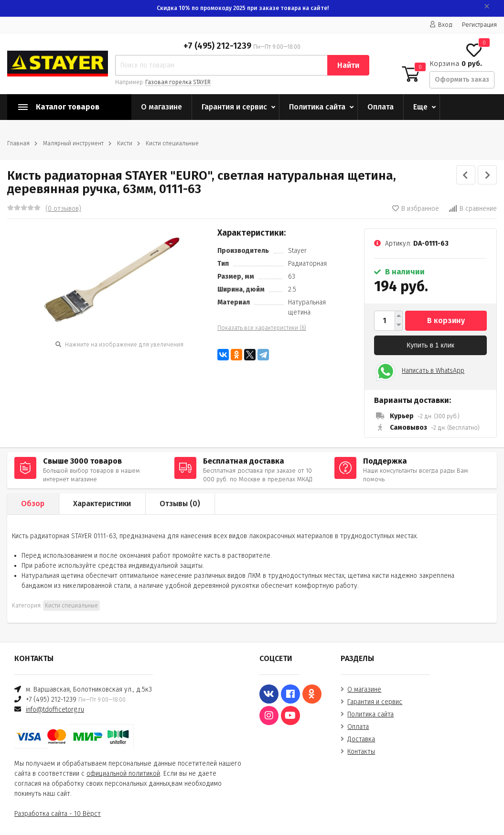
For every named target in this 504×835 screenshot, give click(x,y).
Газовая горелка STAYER (178, 82)
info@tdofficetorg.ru (55, 710)
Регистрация (479, 25)
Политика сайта (317, 107)
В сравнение (473, 209)
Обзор (33, 504)
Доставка (361, 739)
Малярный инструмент (73, 143)
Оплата (381, 107)
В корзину (446, 320)
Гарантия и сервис (234, 107)
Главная (18, 143)
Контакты (361, 752)
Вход (441, 25)
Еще (420, 107)
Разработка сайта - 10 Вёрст (58, 814)
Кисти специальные (172, 143)
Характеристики (102, 504)
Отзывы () (180, 504)
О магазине (161, 107)
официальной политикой (123, 774)
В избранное (416, 209)
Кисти (125, 143)
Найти (348, 65)
